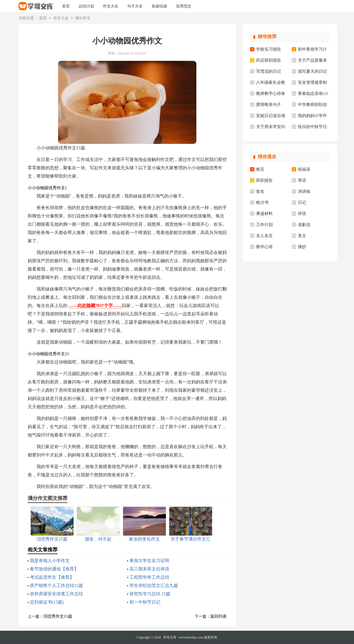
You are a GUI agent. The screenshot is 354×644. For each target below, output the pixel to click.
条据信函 (159, 6)
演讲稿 (304, 191)
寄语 (302, 180)
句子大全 (135, 6)
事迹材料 (264, 214)
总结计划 (86, 6)
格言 (260, 169)
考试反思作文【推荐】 (52, 577)
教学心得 (264, 247)
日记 (302, 202)
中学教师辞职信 (312, 105)
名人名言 (264, 236)
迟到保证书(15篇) (47, 602)
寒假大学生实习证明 (149, 561)
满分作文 (83, 18)
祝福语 (304, 169)
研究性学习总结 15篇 (150, 594)
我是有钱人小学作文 (50, 561)
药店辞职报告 (269, 60)
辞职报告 (264, 180)
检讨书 (262, 202)
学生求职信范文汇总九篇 (154, 585)
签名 (260, 191)
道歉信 (304, 225)
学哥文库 (170, 637)
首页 (66, 6)
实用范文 (184, 6)
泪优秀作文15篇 (58, 616)
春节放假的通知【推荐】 (54, 569)
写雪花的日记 (269, 71)
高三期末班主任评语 (149, 569)
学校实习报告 (269, 49)
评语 (302, 214)
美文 (302, 236)
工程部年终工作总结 (149, 577)
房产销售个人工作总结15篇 (56, 585)
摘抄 (302, 247)
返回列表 (218, 616)
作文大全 (111, 6)
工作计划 (264, 225)
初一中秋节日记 (145, 602)
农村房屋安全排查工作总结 (56, 594)
